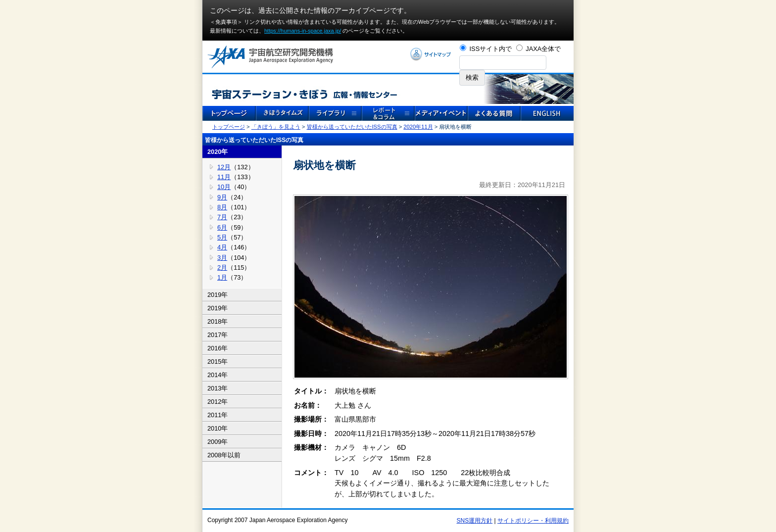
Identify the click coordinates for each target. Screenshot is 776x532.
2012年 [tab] (218, 402)
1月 (222, 277)
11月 (224, 177)
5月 (222, 237)
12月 (224, 167)
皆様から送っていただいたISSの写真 (352, 127)
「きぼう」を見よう (276, 127)
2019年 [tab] (218, 295)
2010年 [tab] (218, 428)
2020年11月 (418, 127)
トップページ (229, 127)
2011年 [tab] (218, 415)
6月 (222, 227)
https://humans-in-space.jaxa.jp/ (303, 31)
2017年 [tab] (218, 335)
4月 (222, 247)
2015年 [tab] (218, 362)
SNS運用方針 (475, 521)
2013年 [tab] (218, 388)
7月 (222, 217)
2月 (222, 267)
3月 (222, 258)
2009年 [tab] (218, 442)
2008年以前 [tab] (224, 455)
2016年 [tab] (218, 348)
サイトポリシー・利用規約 (533, 521)
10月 (224, 187)
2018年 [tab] (218, 321)
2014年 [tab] (218, 375)
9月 (222, 197)
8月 (222, 207)
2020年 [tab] (218, 152)
